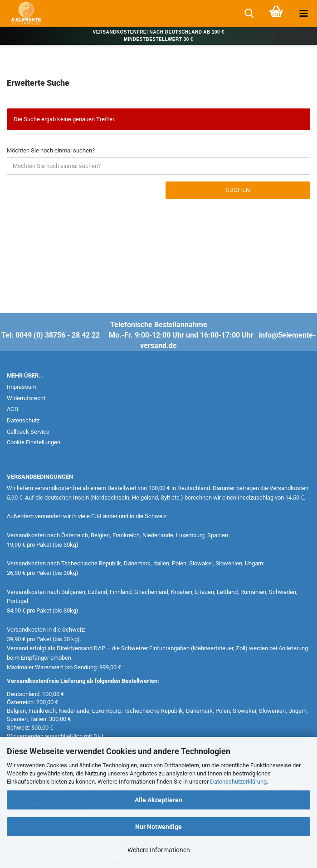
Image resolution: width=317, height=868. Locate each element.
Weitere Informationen (159, 850)
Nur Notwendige (158, 827)
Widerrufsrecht (26, 398)
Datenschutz (23, 420)
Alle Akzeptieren (158, 800)
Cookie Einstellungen (34, 442)
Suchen (238, 190)
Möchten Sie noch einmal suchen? (51, 150)
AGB (12, 409)
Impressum (22, 387)
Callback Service (28, 432)
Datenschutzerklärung (238, 782)
